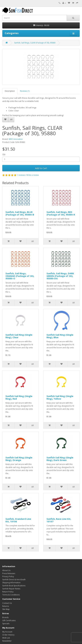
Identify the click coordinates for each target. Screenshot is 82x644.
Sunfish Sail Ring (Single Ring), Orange (19, 459)
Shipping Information (11, 583)
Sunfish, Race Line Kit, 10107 (59, 520)
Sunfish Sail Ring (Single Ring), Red (19, 397)
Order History (8, 635)
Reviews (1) (25, 91)
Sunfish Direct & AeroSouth (14, 580)
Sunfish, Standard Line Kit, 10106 (18, 520)
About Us (6, 570)
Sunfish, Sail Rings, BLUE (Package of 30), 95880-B (20, 213)
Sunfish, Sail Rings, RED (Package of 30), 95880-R (61, 213)
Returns (6, 606)
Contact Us (7, 603)
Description (10, 91)
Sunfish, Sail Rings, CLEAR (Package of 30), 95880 (35, 43)
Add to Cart (41, 168)
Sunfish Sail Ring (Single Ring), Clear (19, 336)
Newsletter (7, 641)
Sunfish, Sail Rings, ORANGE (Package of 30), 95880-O (20, 276)
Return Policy (8, 592)
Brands (5, 617)
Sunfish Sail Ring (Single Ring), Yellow (60, 397)
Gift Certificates (9, 620)
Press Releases (9, 573)
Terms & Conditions (11, 595)
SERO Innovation (16, 139)
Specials (6, 624)
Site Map (6, 609)
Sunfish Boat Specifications (14, 586)
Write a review (33, 175)
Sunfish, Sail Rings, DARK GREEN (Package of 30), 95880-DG (60, 276)
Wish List (6, 638)
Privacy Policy (8, 576)
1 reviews (21, 175)
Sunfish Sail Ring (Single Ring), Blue (60, 336)
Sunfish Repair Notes (11, 589)
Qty (4, 154)
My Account (7, 632)
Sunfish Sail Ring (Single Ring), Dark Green (60, 459)
